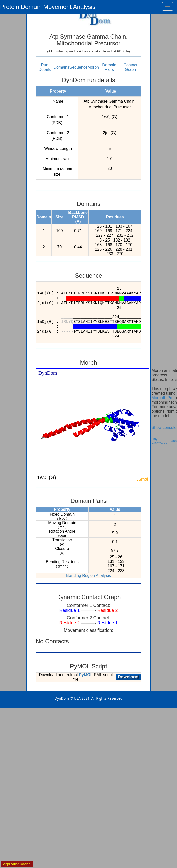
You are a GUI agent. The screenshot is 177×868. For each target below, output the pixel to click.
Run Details (45, 67)
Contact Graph (130, 67)
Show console (164, 427)
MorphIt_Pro (163, 398)
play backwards (159, 441)
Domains (61, 67)
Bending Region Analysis (88, 575)
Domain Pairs (109, 67)
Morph (93, 67)
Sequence (79, 67)
